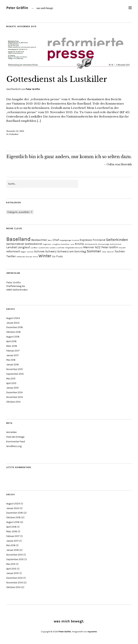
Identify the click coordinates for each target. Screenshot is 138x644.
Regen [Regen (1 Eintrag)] (23, 252)
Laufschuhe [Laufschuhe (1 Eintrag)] (43, 248)
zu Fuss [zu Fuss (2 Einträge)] (57, 256)
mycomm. (92, 632)
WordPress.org (14, 446)
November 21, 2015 (15, 131)
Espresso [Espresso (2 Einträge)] (86, 240)
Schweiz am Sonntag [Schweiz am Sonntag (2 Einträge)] (72, 251)
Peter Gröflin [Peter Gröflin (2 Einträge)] (110, 247)
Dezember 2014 (14, 392)
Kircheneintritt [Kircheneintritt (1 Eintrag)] (91, 244)
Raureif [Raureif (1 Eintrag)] (122, 248)
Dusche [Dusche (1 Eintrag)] (76, 240)
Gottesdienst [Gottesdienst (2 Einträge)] (34, 244)
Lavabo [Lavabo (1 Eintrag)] (52, 248)
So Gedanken (12, 134)
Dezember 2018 (15, 327)
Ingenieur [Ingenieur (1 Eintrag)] (47, 244)
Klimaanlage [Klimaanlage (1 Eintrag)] (104, 244)
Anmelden (11, 432)
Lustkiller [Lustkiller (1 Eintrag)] (60, 248)
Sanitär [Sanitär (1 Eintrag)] (30, 252)
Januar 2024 (13, 323)
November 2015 (15, 369)
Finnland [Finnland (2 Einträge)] (99, 240)
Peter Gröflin (17, 8)
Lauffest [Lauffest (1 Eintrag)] (34, 248)
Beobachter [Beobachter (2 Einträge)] (39, 240)
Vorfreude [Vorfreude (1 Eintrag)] (21, 257)
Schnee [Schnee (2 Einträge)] (39, 251)
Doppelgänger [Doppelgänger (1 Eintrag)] (66, 240)
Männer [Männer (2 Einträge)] (89, 247)
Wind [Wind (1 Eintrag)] (35, 257)
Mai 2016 (11, 360)
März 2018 (12, 346)
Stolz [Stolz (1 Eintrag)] (104, 252)
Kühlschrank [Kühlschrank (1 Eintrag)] (116, 244)
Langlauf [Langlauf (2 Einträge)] (24, 247)
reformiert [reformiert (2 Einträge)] (13, 251)
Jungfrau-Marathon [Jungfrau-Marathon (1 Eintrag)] (61, 244)
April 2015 (11, 383)
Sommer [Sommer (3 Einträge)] (94, 251)
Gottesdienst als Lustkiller (57, 79)
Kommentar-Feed (16, 442)
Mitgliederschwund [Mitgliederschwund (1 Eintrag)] (74, 248)
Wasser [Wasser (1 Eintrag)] (29, 257)
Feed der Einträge (15, 437)
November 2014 (15, 397)
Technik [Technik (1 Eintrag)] (110, 252)
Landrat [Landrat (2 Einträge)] (12, 247)
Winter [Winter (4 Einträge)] (45, 256)
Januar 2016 (12, 365)
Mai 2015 (11, 379)
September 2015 (15, 374)
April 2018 (11, 341)
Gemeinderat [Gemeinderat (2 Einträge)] (15, 244)
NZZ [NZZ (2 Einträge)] (98, 247)
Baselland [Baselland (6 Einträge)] (18, 239)
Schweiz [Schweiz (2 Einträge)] (51, 251)
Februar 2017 (13, 351)
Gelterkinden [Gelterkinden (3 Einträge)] (117, 240)
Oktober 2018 (13, 332)
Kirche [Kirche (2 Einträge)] (79, 244)
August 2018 (13, 337)
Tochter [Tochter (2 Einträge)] (120, 251)
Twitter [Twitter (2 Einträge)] (11, 256)
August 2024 (13, 318)
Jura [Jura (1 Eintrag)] (72, 244)
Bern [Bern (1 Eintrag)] (50, 240)
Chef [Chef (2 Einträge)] (56, 240)
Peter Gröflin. (65, 632)
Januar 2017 (12, 355)
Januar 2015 (12, 388)
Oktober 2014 (13, 402)
